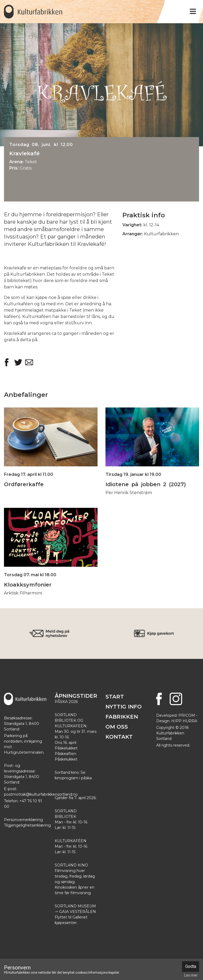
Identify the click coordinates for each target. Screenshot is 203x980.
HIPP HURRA (184, 721)
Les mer (191, 975)
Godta (191, 966)
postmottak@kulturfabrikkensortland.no (41, 794)
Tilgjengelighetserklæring (27, 825)
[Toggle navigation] (193, 11)
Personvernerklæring (23, 820)
